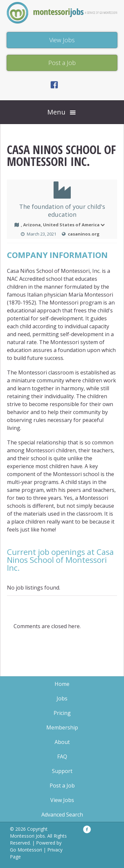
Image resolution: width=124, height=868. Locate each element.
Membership (62, 727)
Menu (56, 112)
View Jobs (62, 800)
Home (62, 684)
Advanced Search (62, 815)
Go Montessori (26, 850)
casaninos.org (84, 234)
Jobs (62, 698)
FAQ (62, 756)
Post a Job (62, 786)
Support (62, 771)
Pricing (62, 713)
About (62, 742)
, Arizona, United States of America (63, 225)
